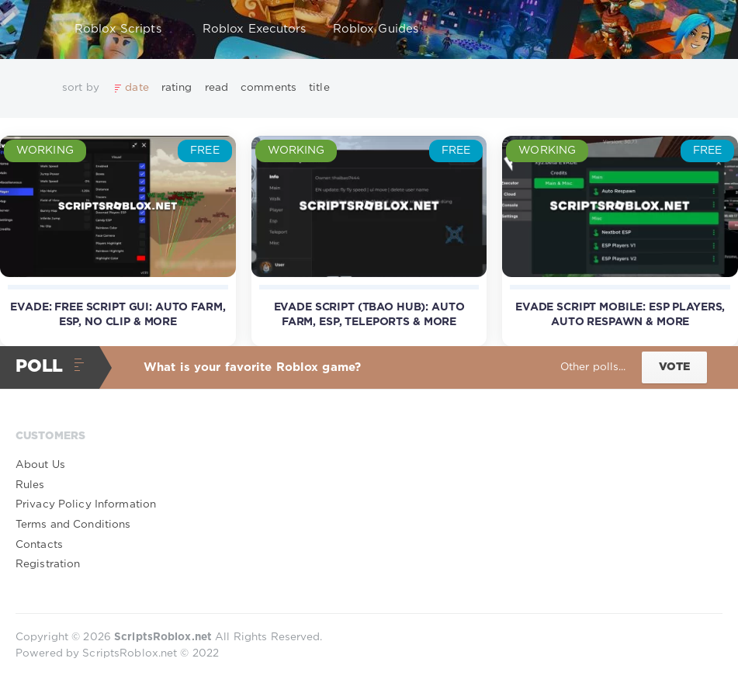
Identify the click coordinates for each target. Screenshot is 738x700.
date (137, 88)
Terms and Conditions (73, 525)
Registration (48, 564)
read (217, 88)
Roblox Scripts (125, 29)
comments (269, 88)
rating (177, 88)
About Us (40, 465)
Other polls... (593, 367)
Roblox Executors (255, 29)
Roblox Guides (383, 29)
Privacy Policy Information (86, 504)
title (319, 88)
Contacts (39, 545)
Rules (30, 485)
